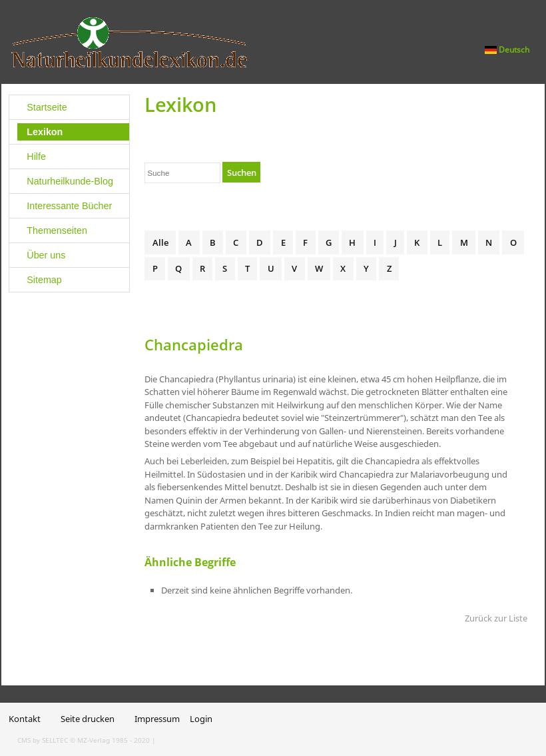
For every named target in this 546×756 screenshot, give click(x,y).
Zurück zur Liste (496, 618)
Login (201, 719)
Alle (160, 242)
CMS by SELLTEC (43, 740)
